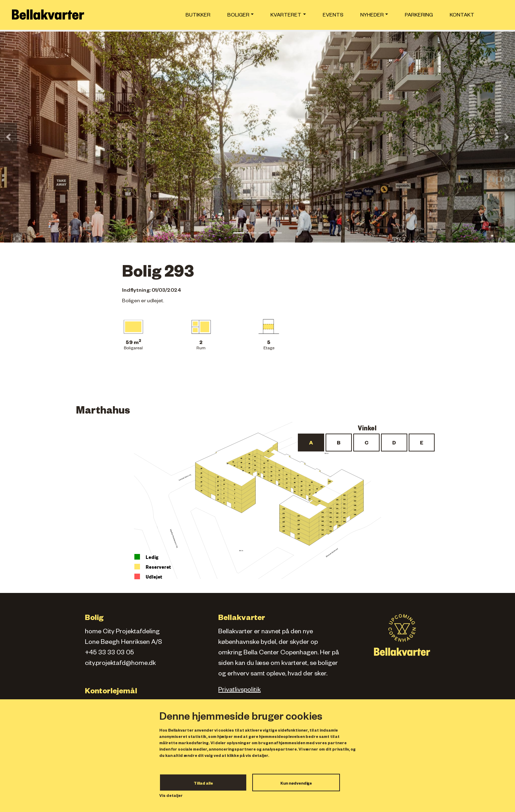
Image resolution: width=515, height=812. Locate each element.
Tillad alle (203, 784)
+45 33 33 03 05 (109, 653)
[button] (8, 137)
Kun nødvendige (296, 784)
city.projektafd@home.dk (120, 664)
